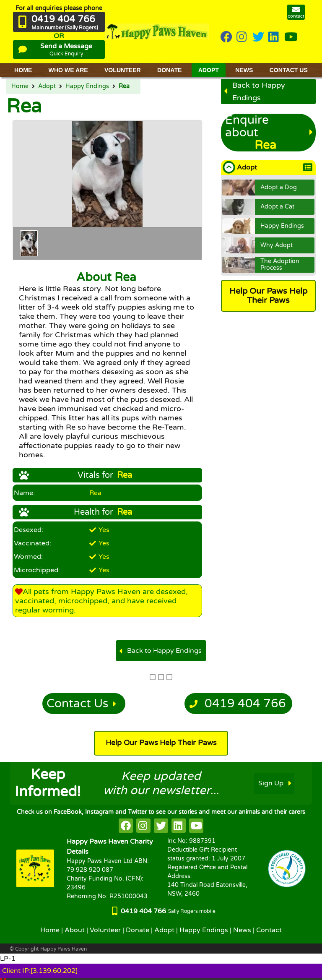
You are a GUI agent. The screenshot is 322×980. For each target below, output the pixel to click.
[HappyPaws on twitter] (258, 38)
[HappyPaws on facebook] (126, 826)
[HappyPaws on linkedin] (274, 38)
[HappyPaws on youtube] (291, 38)
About (75, 930)
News (242, 930)
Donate (138, 930)
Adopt (47, 86)
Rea (124, 86)
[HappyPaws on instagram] (242, 38)
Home (20, 86)
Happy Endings (87, 86)
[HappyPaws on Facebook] (226, 38)
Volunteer (105, 930)
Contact (269, 930)
